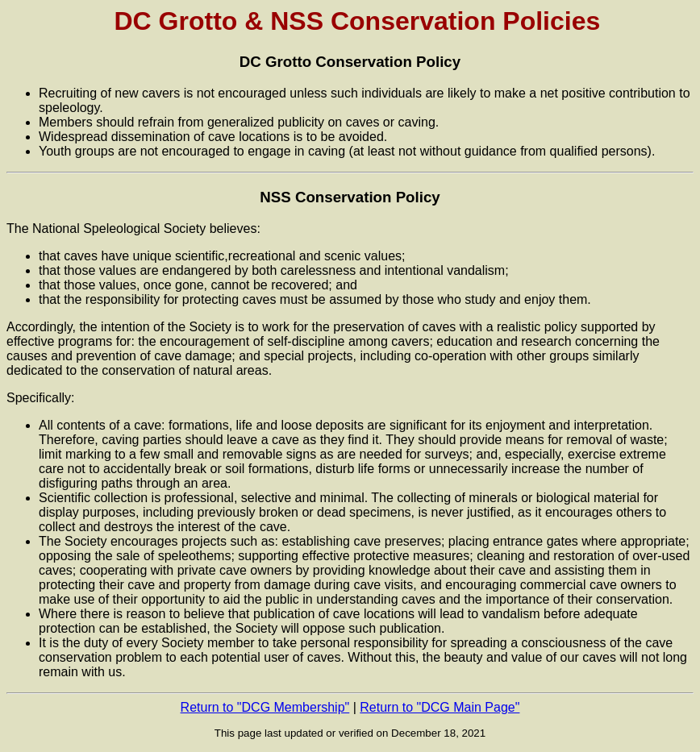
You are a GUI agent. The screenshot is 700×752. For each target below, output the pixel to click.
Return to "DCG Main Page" (440, 707)
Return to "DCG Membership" (265, 707)
